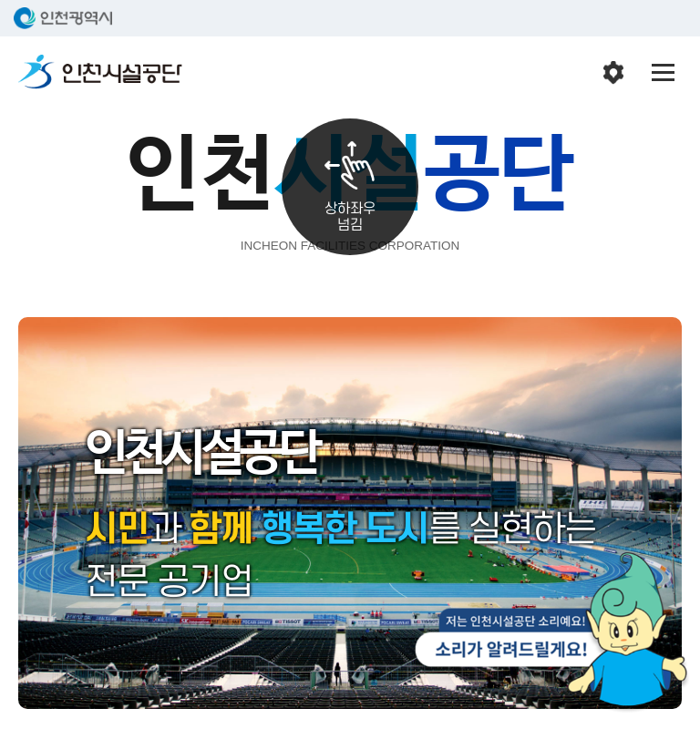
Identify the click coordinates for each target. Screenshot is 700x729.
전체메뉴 (664, 73)
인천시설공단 (100, 73)
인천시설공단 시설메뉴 (613, 73)
